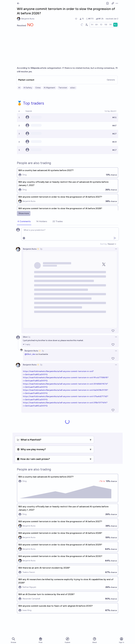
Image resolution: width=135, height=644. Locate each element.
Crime (38, 88)
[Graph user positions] (86, 25)
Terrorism (63, 88)
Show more (24, 213)
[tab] (24, 222)
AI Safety (28, 88)
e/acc (73, 88)
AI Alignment (49, 88)
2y (41, 249)
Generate (111, 80)
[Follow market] (107, 3)
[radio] (92, 25)
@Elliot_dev (30, 354)
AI (19, 88)
